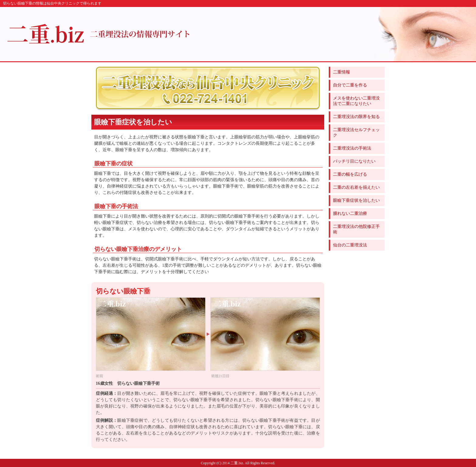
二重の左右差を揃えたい (356, 187)
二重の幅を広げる (350, 174)
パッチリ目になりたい (354, 161)
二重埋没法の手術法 (352, 148)
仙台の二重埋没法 (350, 245)
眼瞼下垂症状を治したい (356, 200)
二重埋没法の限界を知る (356, 117)
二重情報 (342, 72)
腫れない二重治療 (350, 213)
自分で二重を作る (350, 85)
